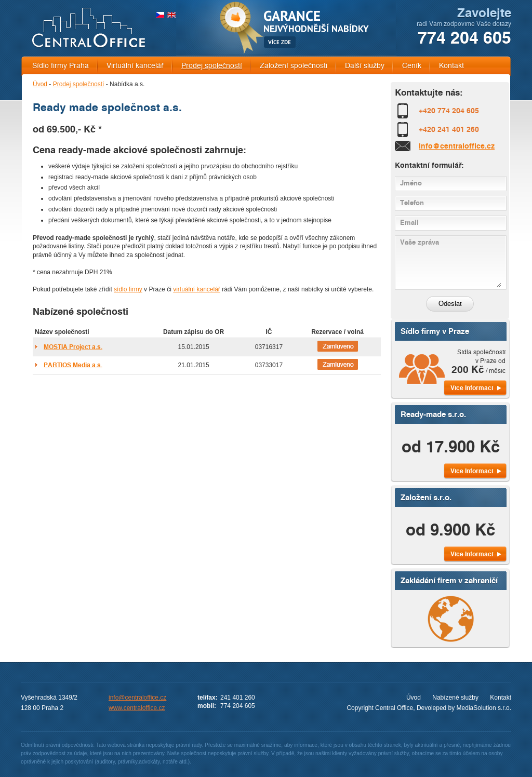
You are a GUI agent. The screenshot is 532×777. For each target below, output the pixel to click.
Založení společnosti (294, 66)
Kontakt (451, 66)
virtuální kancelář (197, 289)
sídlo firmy (128, 289)
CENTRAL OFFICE (89, 28)
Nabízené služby (455, 698)
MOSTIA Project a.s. (73, 347)
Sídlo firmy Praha (61, 66)
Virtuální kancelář (135, 66)
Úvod (40, 84)
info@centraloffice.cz (457, 146)
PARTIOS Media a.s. (73, 365)
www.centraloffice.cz (137, 708)
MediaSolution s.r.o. (484, 708)
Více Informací (472, 388)
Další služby (365, 66)
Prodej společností (212, 66)
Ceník (412, 66)
